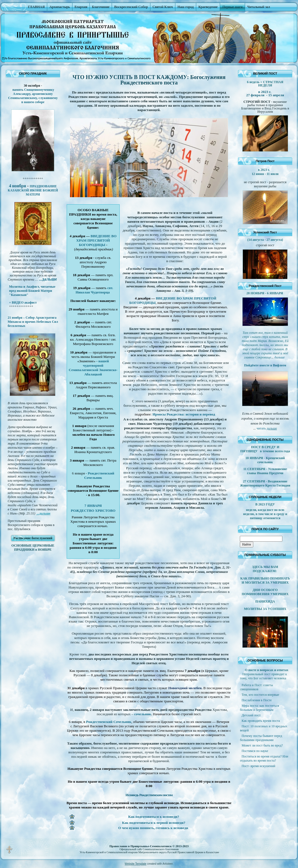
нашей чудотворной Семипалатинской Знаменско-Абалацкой (93, 368)
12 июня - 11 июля (265, 174)
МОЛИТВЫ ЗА (256, 609)
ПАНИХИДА (265, 601)
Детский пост (251, 715)
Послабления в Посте (257, 700)
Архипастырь (60, 7)
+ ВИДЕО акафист (23, 302)
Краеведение (208, 7)
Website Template (135, 864)
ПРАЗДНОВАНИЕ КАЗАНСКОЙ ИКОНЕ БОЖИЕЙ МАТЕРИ (33, 190)
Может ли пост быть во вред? (262, 745)
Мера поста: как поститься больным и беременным (259, 708)
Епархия (81, 7)
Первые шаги (232, 7)
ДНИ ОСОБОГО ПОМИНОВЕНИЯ (260, 592)
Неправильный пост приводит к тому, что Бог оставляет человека (263, 676)
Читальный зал (259, 7)
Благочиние (101, 7)
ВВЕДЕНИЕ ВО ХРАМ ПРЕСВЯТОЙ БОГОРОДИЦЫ (96, 240)
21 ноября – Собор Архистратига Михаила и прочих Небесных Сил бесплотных (33, 322)
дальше (272, 428)
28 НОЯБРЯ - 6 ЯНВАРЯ (265, 293)
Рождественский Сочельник (99, 475)
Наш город (186, 7)
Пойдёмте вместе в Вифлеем (265, 365)
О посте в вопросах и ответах (266, 670)
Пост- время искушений (258, 766)
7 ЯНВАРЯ (93, 506)
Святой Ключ (163, 7)
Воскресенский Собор (131, 7)
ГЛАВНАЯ (36, 7)
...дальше (43, 513)
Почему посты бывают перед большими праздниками (261, 738)
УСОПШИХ (277, 609)
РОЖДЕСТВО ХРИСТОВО (93, 511)
